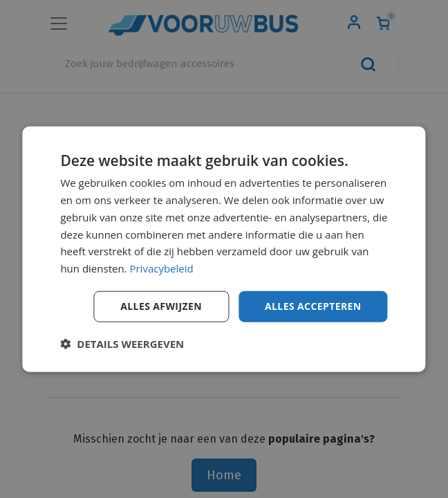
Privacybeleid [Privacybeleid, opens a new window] (161, 268)
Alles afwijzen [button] (161, 306)
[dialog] (224, 249)
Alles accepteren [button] (313, 306)
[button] (122, 343)
